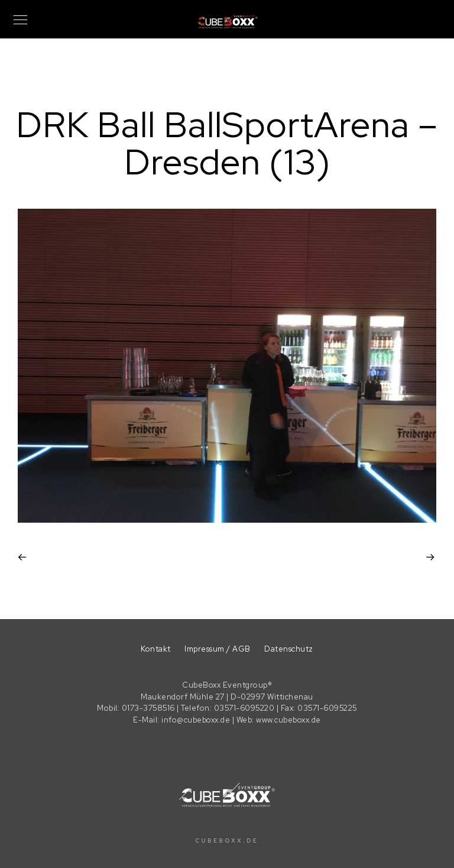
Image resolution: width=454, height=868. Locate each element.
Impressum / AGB (218, 649)
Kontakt (156, 649)
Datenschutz (289, 649)
